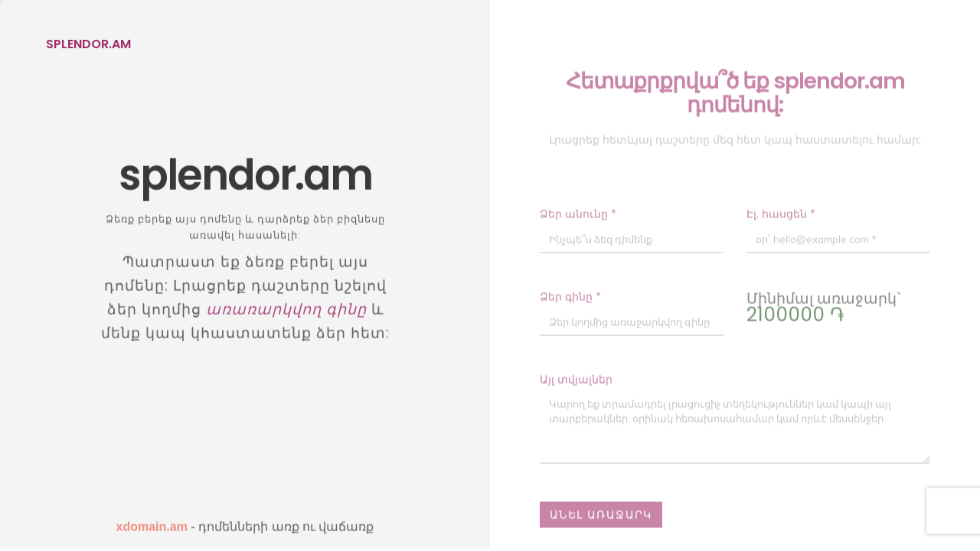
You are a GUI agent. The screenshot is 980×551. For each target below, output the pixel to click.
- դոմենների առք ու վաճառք (245, 525)
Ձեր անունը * (578, 210)
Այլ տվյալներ (576, 376)
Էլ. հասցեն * (781, 210)
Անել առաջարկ (601, 511)
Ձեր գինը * (570, 293)
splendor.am (88, 44)
